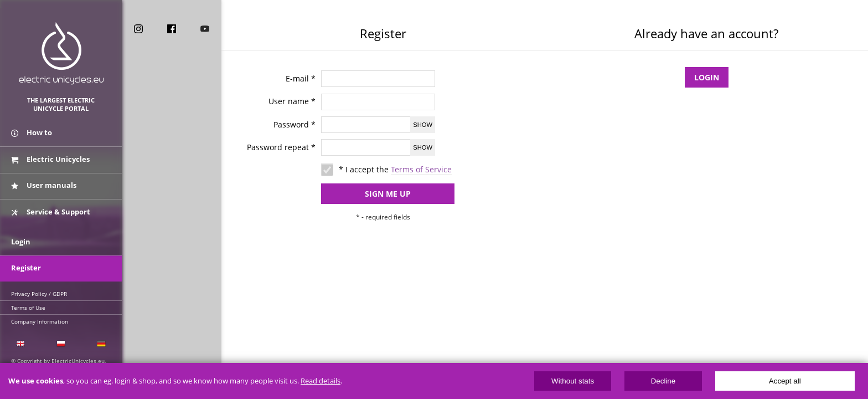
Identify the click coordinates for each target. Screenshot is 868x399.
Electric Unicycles (50, 160)
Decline (663, 381)
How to (32, 135)
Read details (321, 381)
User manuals (44, 185)
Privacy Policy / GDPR (39, 290)
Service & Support (51, 209)
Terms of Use (28, 304)
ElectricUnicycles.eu (61, 53)
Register (26, 264)
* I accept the (395, 169)
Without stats (573, 381)
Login (707, 76)
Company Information (40, 318)
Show (423, 125)
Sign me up (377, 193)
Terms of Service (421, 169)
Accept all (785, 381)
